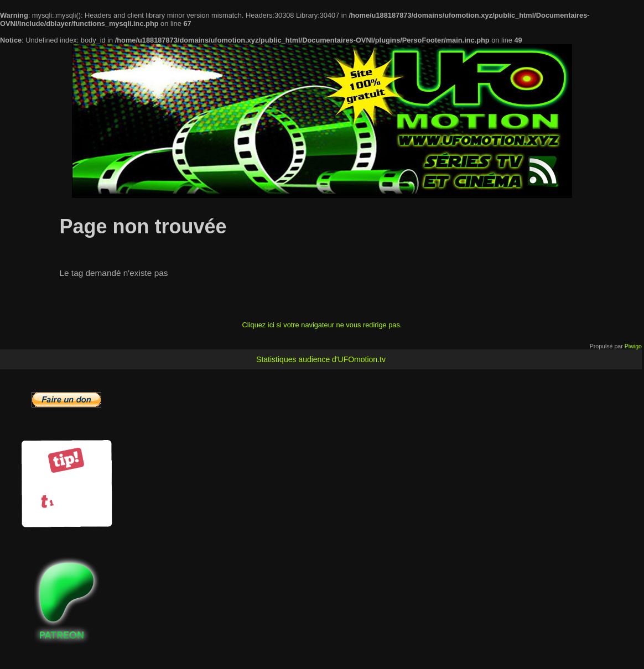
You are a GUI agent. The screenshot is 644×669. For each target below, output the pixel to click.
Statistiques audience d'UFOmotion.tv (321, 359)
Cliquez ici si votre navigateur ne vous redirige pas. (322, 325)
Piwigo (633, 346)
